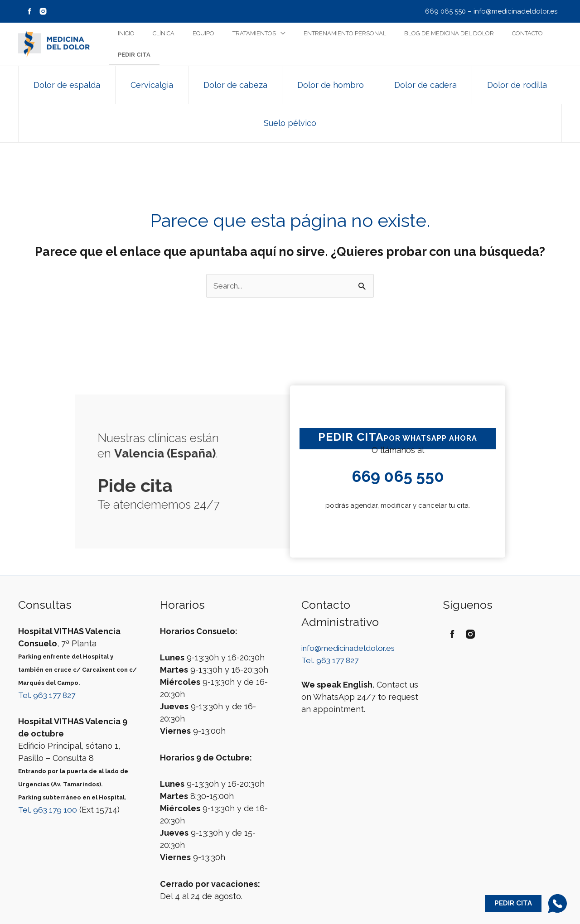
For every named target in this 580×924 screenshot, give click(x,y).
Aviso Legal (264, 901)
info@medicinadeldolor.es (515, 11)
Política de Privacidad (321, 901)
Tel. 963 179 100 (49, 763)
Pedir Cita (512, 904)
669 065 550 (445, 11)
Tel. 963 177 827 (48, 648)
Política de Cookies (387, 901)
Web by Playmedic (290, 913)
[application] (278, 44)
